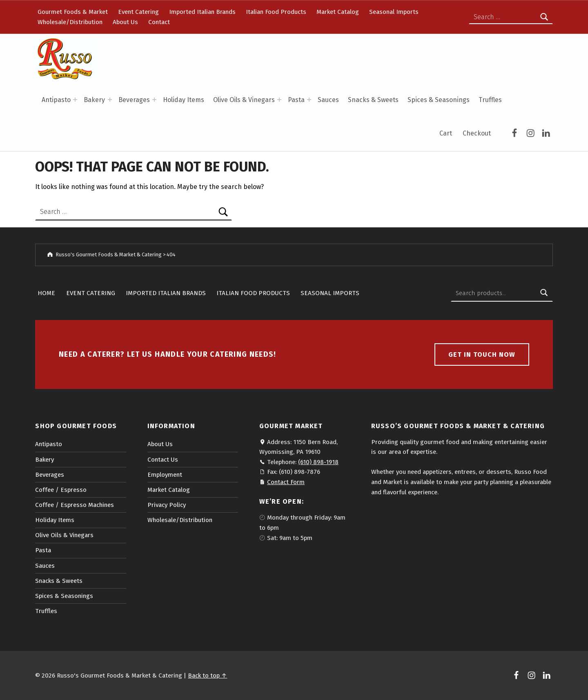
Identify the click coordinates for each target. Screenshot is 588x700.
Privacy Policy (167, 505)
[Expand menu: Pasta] (309, 100)
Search (544, 293)
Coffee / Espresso (61, 490)
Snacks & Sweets (373, 100)
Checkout (477, 133)
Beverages (134, 100)
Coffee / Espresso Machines (75, 505)
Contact (159, 22)
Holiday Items (184, 100)
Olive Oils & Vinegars (244, 100)
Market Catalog (338, 12)
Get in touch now (482, 354)
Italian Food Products (276, 12)
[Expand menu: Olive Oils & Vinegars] (279, 100)
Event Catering (138, 12)
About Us (125, 22)
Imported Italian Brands (202, 12)
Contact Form (286, 482)
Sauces (328, 100)
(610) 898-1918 (318, 462)
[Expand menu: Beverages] (154, 100)
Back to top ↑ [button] (207, 676)
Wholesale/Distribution (70, 22)
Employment (165, 475)
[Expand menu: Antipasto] (75, 100)
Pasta (296, 100)
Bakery (94, 100)
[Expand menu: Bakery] (110, 100)
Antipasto (56, 100)
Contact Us (163, 460)
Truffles (490, 100)
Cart (446, 133)
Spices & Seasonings (439, 100)
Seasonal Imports (394, 12)
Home (46, 293)
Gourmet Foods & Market (73, 12)
